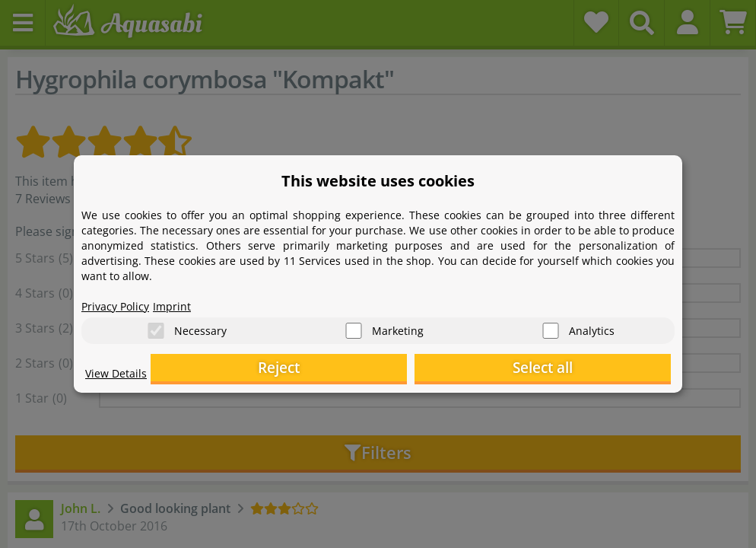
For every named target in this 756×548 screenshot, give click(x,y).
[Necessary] (156, 328)
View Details (120, 378)
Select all (595, 370)
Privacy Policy (120, 301)
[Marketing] (354, 328)
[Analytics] (551, 328)
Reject (435, 370)
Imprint (184, 301)
